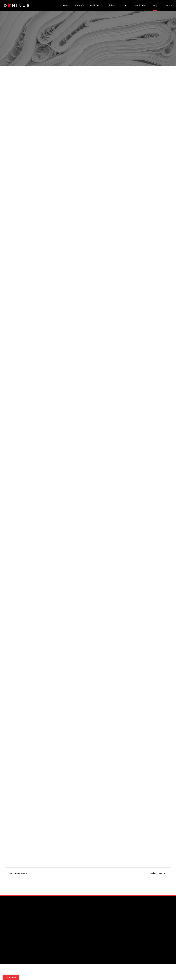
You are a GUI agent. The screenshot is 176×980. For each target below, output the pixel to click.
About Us (79, 5)
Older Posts (156, 873)
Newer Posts (20, 873)
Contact (168, 5)
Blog (155, 5)
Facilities (110, 5)
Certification (140, 5)
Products (95, 5)
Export (124, 5)
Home (65, 5)
